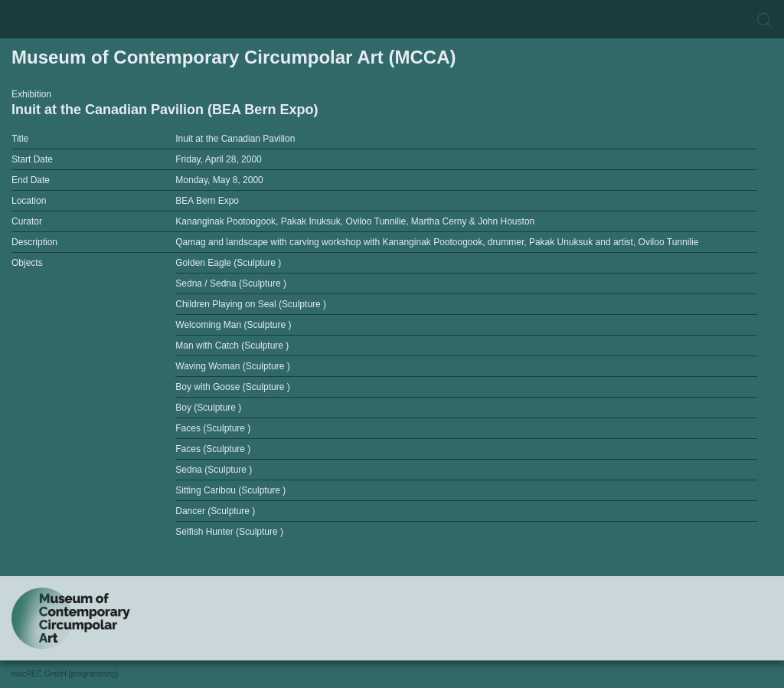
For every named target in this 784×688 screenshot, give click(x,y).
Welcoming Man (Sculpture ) (233, 325)
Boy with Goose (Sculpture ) (232, 387)
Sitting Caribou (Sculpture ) (230, 490)
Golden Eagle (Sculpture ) (228, 263)
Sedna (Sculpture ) (214, 470)
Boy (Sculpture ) (208, 408)
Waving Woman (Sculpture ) (232, 366)
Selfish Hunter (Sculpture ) (229, 532)
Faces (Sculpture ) (213, 428)
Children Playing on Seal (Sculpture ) (251, 304)
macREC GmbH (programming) (65, 674)
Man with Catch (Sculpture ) (232, 346)
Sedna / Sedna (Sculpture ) (231, 283)
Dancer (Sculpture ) (215, 511)
